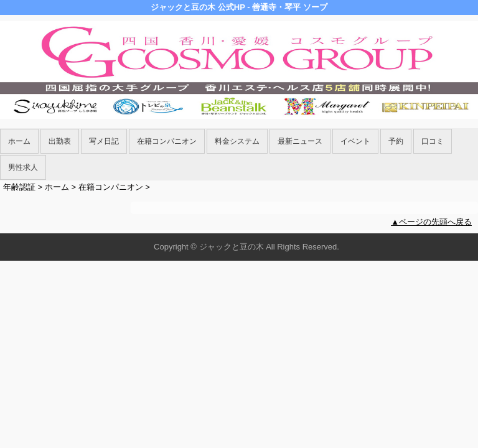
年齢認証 (19, 187)
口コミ (433, 141)
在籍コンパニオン (167, 141)
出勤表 (60, 141)
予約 (396, 141)
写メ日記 (104, 141)
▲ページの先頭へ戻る (431, 222)
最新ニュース (300, 141)
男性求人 (23, 167)
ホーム (19, 141)
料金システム (237, 141)
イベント (355, 141)
